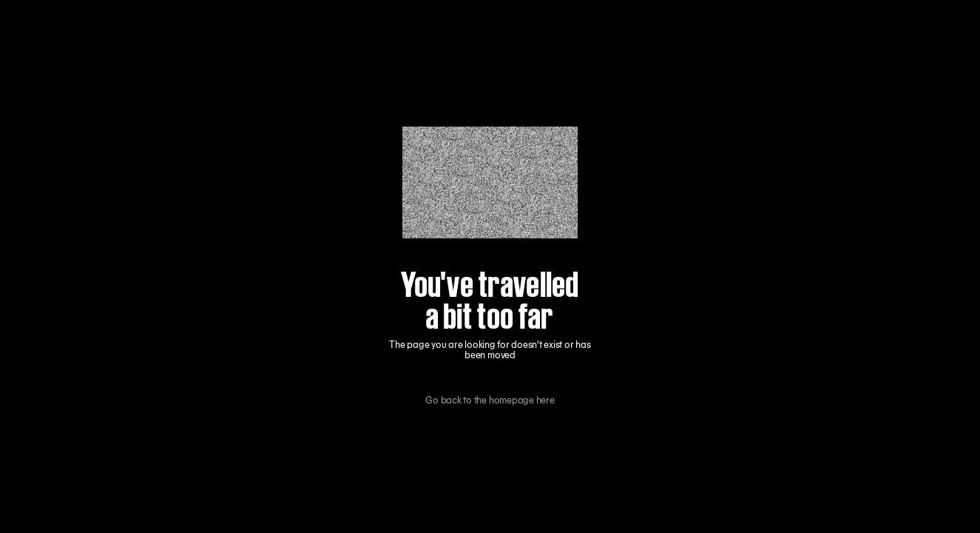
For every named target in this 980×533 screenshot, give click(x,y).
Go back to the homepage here (490, 400)
